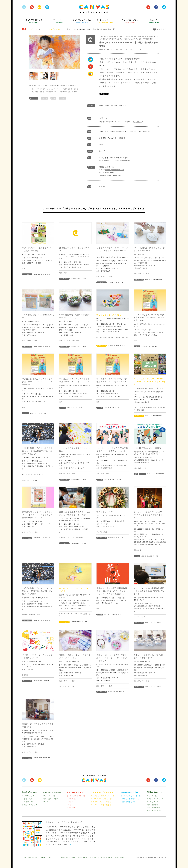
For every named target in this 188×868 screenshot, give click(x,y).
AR (23, 474)
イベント (137, 346)
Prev (32, 52)
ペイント (44, 98)
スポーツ (29, 474)
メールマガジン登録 (68, 857)
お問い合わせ (120, 857)
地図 (61, 273)
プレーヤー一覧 (49, 796)
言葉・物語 (100, 474)
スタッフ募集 (82, 857)
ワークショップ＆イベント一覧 (103, 796)
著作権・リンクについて (49, 857)
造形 (110, 277)
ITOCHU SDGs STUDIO (105, 337)
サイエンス (70, 537)
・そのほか (71, 808)
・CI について (28, 802)
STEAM (62, 537)
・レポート (71, 805)
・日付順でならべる (128, 802)
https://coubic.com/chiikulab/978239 (113, 106)
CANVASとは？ (28, 796)
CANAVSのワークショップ (101, 799)
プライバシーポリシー (30, 857)
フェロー (47, 802)
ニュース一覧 (152, 796)
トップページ (33, 29)
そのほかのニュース (154, 811)
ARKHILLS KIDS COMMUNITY (145, 408)
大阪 (65, 273)
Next (77, 52)
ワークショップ (27, 274)
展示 (136, 474)
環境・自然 (71, 341)
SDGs (118, 337)
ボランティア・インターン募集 (101, 857)
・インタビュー (73, 799)
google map (137, 122)
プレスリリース (153, 802)
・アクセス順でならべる (130, 799)
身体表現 (62, 98)
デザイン (104, 277)
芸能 (135, 341)
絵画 (24, 269)
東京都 (53, 98)
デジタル (144, 617)
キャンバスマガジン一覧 (76, 796)
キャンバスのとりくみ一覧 (131, 796)
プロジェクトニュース (155, 799)
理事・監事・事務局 (51, 799)
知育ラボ (103, 118)
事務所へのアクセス (30, 805)
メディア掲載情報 (153, 808)
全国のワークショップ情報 (101, 802)
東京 (123, 337)
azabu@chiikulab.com (115, 170)
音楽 (140, 550)
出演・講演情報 (153, 805)
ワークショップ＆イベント (52, 29)
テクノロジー (38, 474)
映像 (38, 615)
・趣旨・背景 (27, 799)
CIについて (74, 845)
